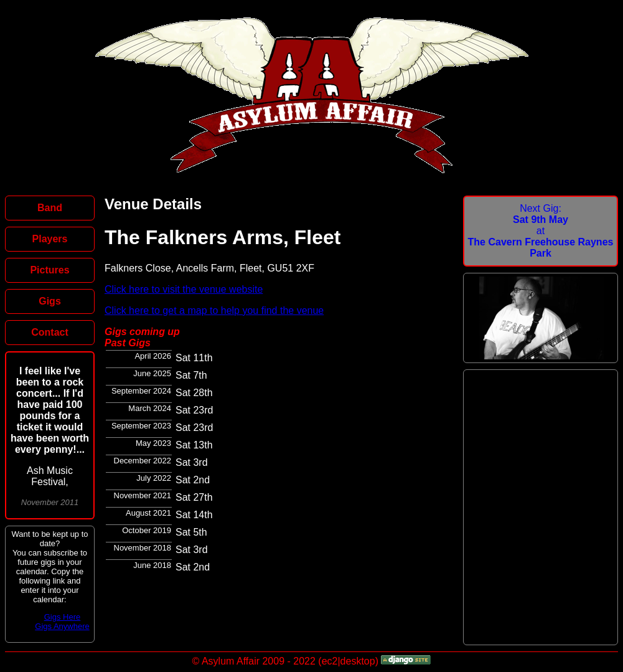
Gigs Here (63, 617)
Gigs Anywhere (62, 626)
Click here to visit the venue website (184, 289)
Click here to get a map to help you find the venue (214, 310)
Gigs (50, 301)
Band (50, 208)
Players (50, 239)
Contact (50, 332)
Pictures (49, 270)
